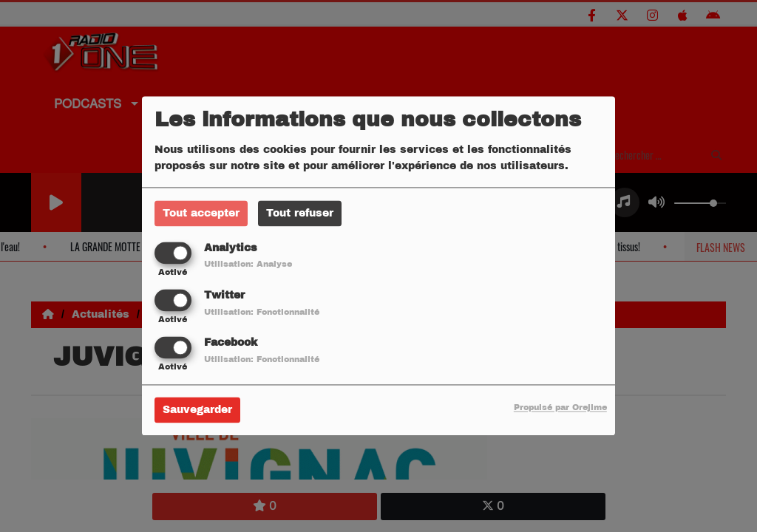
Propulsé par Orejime (560, 408)
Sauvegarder (197, 410)
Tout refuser (300, 213)
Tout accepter (201, 213)
